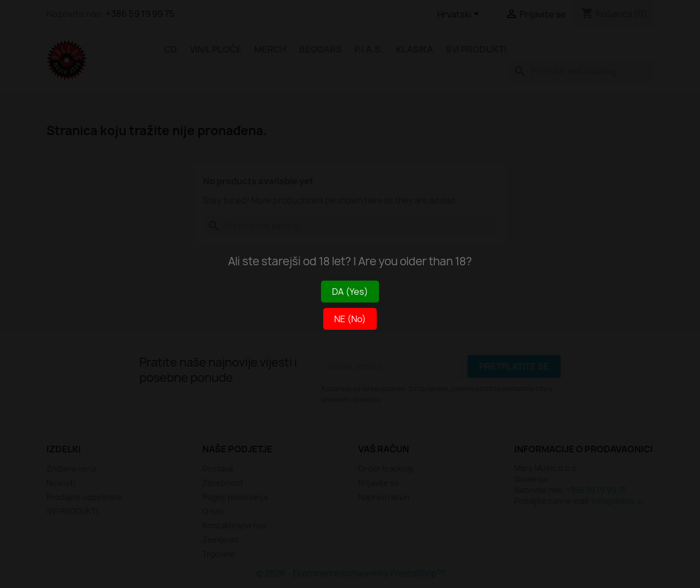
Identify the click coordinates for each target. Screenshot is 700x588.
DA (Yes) (350, 292)
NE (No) (350, 319)
